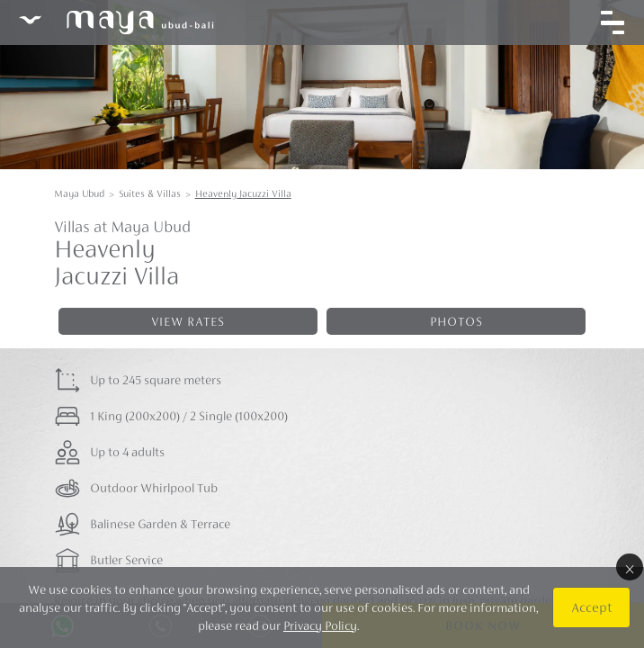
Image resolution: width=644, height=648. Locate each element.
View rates (188, 321)
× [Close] (630, 567)
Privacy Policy (320, 625)
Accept (591, 607)
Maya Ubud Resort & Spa (116, 22)
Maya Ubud (79, 193)
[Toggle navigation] (613, 22)
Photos (456, 321)
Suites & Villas (150, 193)
